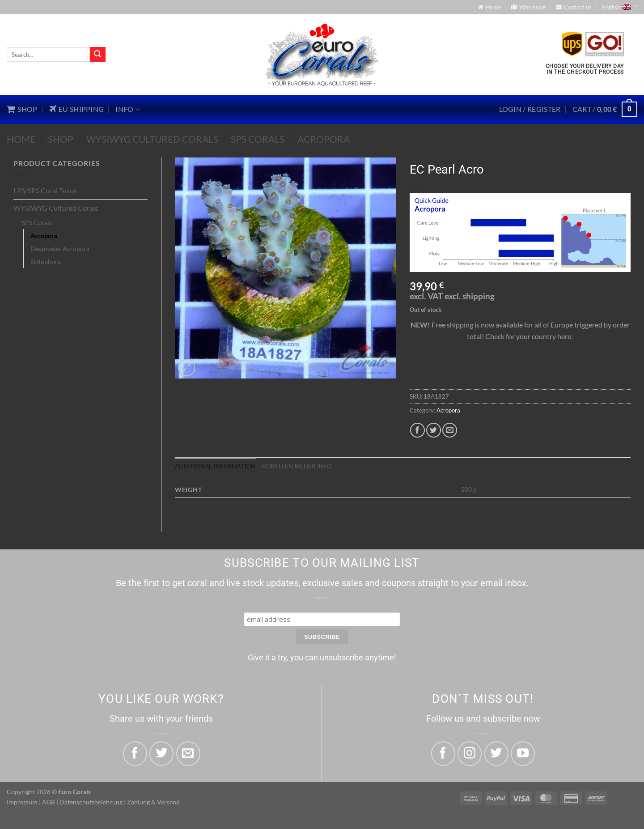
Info (127, 109)
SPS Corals (258, 139)
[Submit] (97, 55)
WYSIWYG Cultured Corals (152, 139)
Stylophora (46, 261)
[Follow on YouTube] (523, 753)
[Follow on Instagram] (470, 753)
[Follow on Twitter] (496, 753)
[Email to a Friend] (450, 430)
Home (21, 139)
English (620, 6)
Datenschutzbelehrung (91, 802)
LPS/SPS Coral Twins (45, 190)
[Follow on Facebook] (443, 753)
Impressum (22, 802)
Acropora (324, 139)
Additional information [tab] (215, 466)
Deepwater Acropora (60, 249)
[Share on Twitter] (434, 430)
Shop (61, 139)
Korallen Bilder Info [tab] (297, 466)
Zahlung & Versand (153, 802)
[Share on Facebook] (417, 430)
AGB (49, 802)
